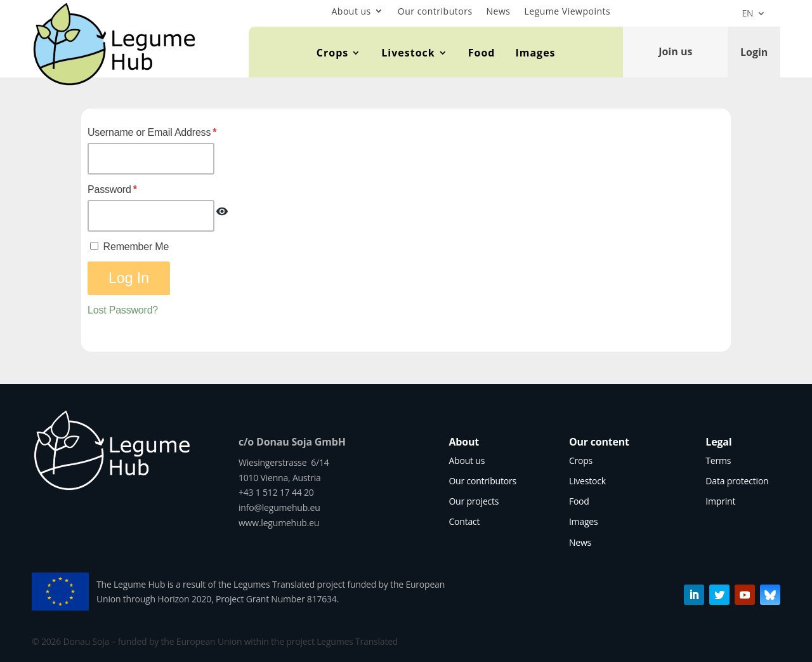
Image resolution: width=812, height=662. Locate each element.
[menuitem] (754, 16)
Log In (129, 278)
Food (482, 53)
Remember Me (129, 247)
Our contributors (435, 11)
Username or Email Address (152, 132)
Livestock (408, 53)
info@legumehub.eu (279, 507)
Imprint (720, 501)
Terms (718, 460)
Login (754, 51)
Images (535, 53)
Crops (332, 53)
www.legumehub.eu (279, 523)
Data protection (737, 481)
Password (112, 189)
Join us (675, 51)
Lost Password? (123, 310)
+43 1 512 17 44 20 (276, 492)
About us (351, 11)
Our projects (474, 501)
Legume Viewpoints (568, 11)
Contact (464, 521)
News (499, 11)
